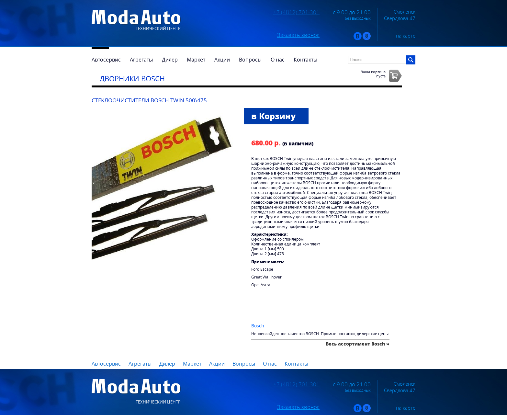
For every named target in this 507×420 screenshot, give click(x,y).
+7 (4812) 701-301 (296, 12)
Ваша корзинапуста (373, 74)
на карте (406, 36)
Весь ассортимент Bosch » (358, 344)
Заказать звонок (298, 35)
